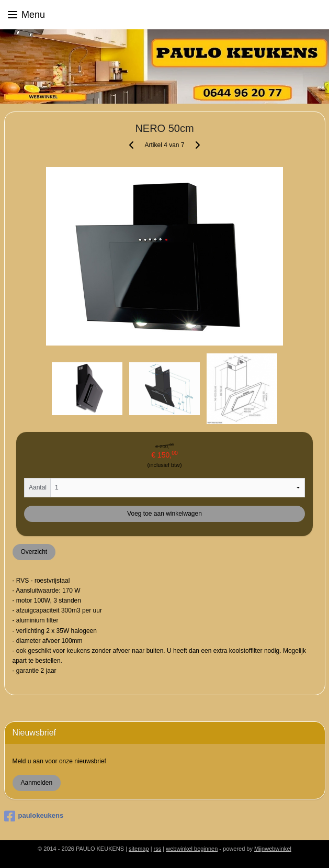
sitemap (139, 849)
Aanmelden (36, 783)
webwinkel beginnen (192, 849)
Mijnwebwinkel (273, 849)
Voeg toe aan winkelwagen (164, 514)
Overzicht (34, 552)
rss (158, 849)
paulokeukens (34, 816)
